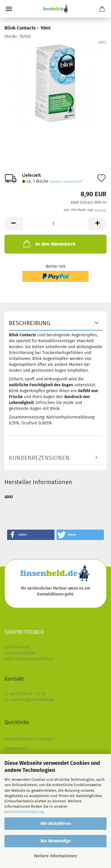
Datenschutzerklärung (24, 812)
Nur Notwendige (56, 841)
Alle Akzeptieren (56, 824)
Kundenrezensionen (39, 458)
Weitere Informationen (55, 856)
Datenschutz (16, 748)
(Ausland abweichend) (66, 182)
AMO (102, 42)
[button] (13, 224)
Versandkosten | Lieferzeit (29, 739)
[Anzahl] (55, 224)
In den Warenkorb (49, 244)
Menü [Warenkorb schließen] (9, 9)
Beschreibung (30, 323)
